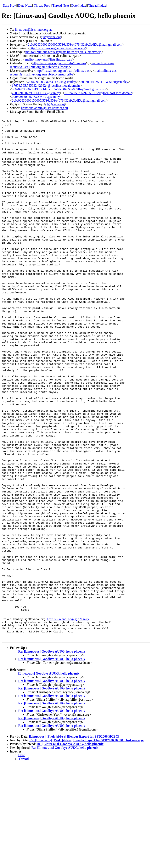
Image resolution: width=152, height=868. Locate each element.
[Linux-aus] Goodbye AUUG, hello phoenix (49, 777)
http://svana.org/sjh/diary (68, 719)
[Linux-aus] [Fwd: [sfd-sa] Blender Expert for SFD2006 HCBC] (74, 840)
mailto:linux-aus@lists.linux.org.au (49, 59)
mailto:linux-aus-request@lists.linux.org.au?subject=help (63, 52)
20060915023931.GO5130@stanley (36, 93)
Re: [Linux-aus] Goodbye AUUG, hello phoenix (52, 755)
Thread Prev (42, 5)
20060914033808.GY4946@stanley (52, 82)
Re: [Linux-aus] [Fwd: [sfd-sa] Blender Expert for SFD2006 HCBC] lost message (87, 844)
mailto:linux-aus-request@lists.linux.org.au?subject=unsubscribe (64, 72)
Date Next (25, 5)
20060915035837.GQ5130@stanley (36, 97)
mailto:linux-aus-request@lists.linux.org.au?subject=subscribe (62, 65)
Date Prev (9, 5)
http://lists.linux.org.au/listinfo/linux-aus (59, 63)
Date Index (79, 5)
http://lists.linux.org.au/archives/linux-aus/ (58, 48)
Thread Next (61, 5)
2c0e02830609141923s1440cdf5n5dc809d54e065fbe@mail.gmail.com (59, 89)
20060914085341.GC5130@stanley (104, 82)
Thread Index (97, 5)
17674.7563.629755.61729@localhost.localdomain (98, 93)
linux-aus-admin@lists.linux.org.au (44, 108)
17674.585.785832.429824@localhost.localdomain (46, 86)
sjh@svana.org (51, 37)
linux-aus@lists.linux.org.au (34, 30)
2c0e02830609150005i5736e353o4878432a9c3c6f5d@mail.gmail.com (75, 44)
